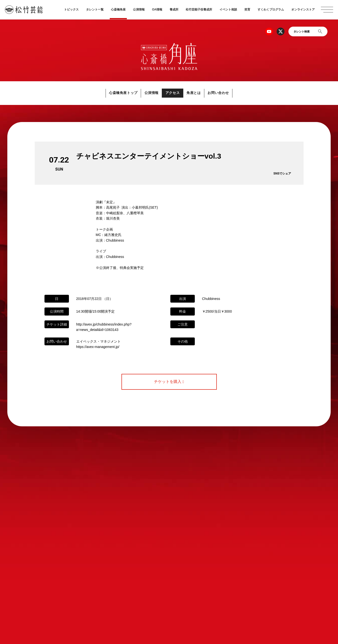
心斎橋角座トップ (112, 93)
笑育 (247, 10)
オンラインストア (303, 10)
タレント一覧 (95, 10)
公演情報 (139, 10)
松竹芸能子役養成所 (199, 10)
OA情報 (157, 10)
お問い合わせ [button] (230, 93)
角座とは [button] (200, 93)
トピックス (71, 10)
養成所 (174, 10)
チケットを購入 (169, 382)
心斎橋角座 (118, 10)
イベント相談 (228, 10)
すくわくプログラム (271, 10)
